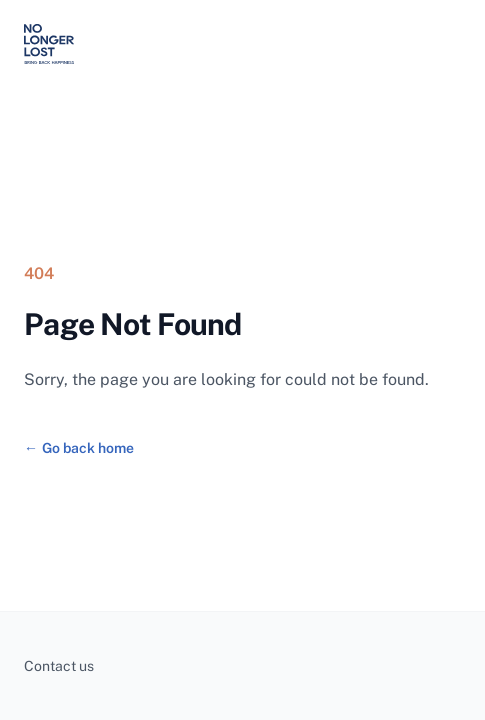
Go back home (79, 448)
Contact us (59, 666)
